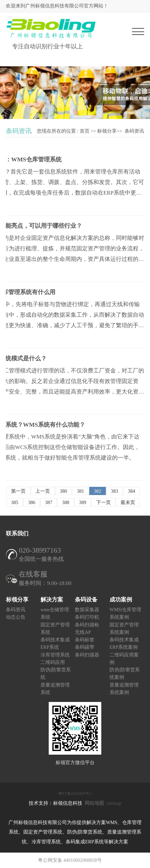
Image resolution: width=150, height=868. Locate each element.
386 (32, 502)
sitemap (114, 803)
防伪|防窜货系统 (56, 673)
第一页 (18, 491)
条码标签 (85, 640)
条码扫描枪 (87, 624)
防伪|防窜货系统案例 (125, 673)
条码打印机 (87, 617)
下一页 (103, 502)
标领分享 (107, 131)
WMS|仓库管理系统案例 (125, 613)
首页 (85, 131)
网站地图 (94, 803)
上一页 (43, 491)
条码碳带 (85, 647)
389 (83, 502)
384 (132, 491)
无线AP (83, 632)
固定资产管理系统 (55, 628)
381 (81, 491)
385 (15, 502)
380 (64, 491)
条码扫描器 (87, 655)
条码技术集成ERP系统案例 (124, 643)
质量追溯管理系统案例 (124, 688)
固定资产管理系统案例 (124, 628)
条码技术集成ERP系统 (55, 643)
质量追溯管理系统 (55, 688)
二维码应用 (53, 662)
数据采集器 (87, 610)
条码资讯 (134, 131)
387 (49, 502)
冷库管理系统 (55, 655)
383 (115, 491)
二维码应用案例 (124, 658)
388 (66, 502)
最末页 (128, 502)
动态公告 (16, 617)
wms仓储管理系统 (55, 613)
